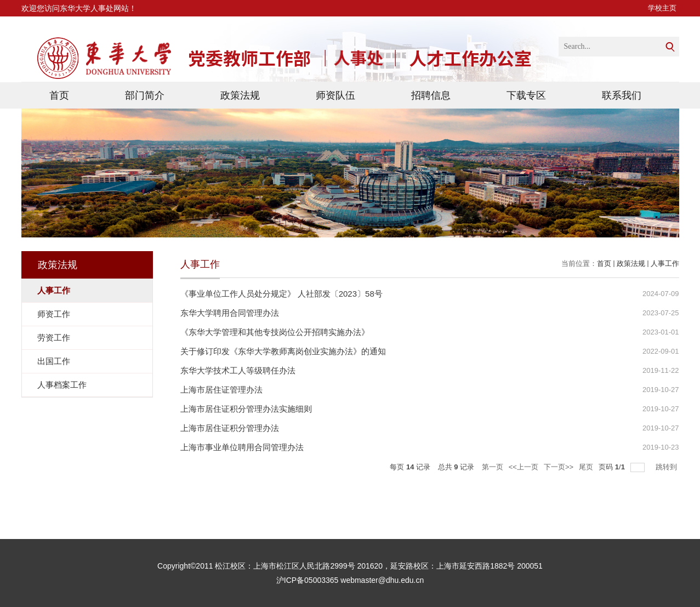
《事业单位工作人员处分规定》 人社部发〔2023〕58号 (281, 294)
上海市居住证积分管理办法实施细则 (246, 409)
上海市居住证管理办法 (221, 390)
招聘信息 (431, 95)
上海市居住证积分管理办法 (230, 428)
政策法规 (240, 95)
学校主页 (662, 8)
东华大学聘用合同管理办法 (230, 313)
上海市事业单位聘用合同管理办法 (242, 447)
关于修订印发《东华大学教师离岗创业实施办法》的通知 (283, 351)
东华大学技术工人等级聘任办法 (238, 370)
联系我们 (622, 95)
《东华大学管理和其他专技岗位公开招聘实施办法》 (275, 332)
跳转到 (667, 467)
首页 (59, 95)
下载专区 (526, 95)
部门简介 (145, 95)
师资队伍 (335, 95)
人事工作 (665, 263)
